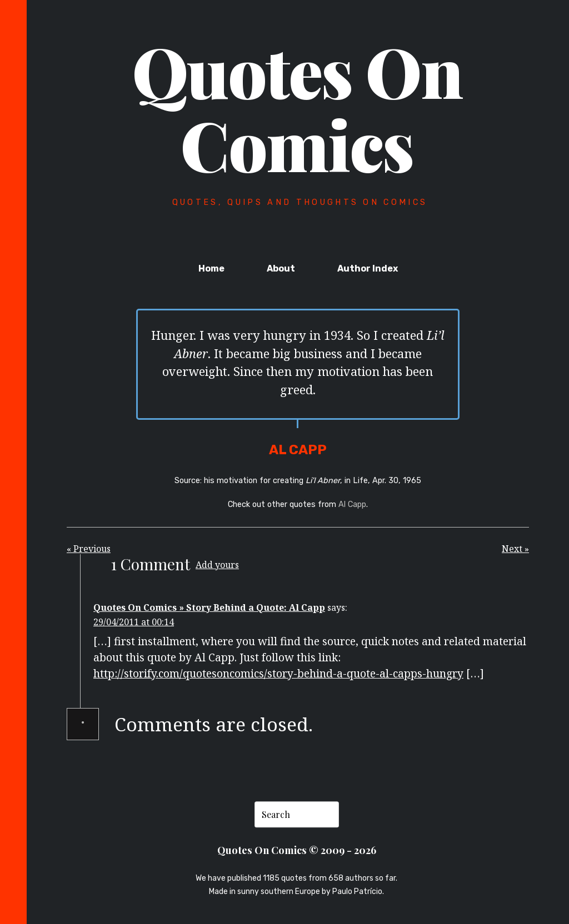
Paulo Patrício (357, 892)
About (281, 268)
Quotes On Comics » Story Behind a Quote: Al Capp (209, 607)
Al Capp (352, 504)
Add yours (217, 565)
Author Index (368, 268)
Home (211, 268)
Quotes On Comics (297, 107)
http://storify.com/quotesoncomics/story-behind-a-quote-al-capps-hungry (278, 673)
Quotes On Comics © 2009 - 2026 (297, 850)
